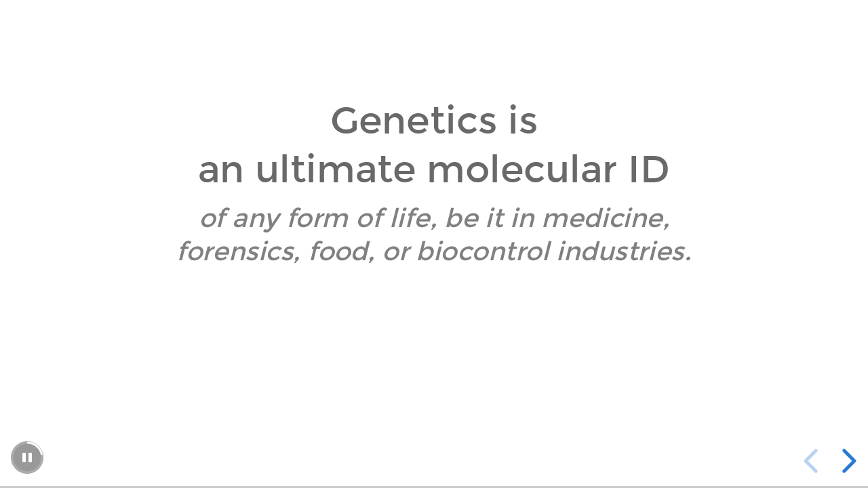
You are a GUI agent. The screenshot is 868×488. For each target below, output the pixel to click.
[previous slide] (813, 461)
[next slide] (847, 461)
